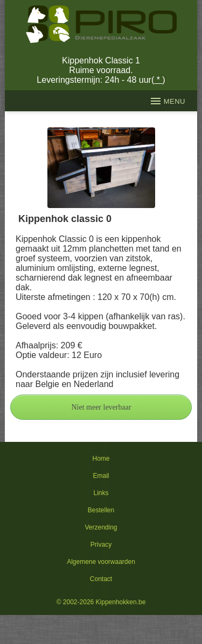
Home (101, 459)
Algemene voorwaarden (101, 562)
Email (101, 476)
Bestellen (101, 510)
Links (101, 493)
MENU (168, 101)
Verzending (101, 527)
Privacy (101, 545)
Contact (101, 579)
